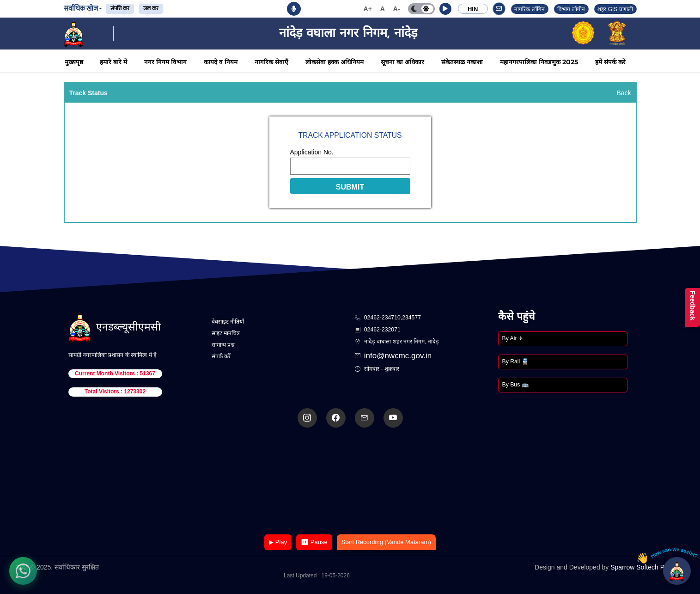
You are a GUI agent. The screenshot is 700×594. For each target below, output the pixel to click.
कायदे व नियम (221, 62)
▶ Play (278, 542)
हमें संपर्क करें (610, 62)
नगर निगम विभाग (165, 62)
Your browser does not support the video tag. (350, 482)
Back (624, 93)
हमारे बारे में (113, 62)
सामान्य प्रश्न (223, 345)
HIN (473, 9)
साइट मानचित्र (226, 333)
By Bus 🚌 (515, 385)
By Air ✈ (513, 338)
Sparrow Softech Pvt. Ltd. (647, 567)
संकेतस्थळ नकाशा (462, 62)
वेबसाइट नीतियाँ (228, 322)
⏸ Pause (314, 542)
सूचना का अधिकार (402, 62)
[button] (445, 9)
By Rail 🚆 (515, 361)
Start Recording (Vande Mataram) (386, 542)
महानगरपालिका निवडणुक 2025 (539, 62)
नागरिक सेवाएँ (271, 62)
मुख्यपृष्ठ (74, 62)
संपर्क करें (221, 356)
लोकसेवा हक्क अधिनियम (335, 62)
